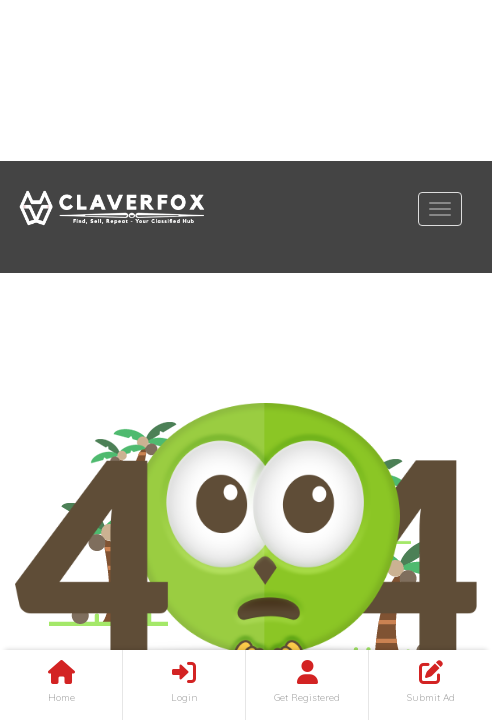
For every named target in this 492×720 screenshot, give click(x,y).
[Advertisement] (246, 80)
